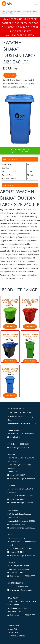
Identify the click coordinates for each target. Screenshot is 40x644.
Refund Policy (13, 629)
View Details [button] (10, 326)
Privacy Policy (13, 632)
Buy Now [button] (10, 75)
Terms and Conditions (16, 636)
